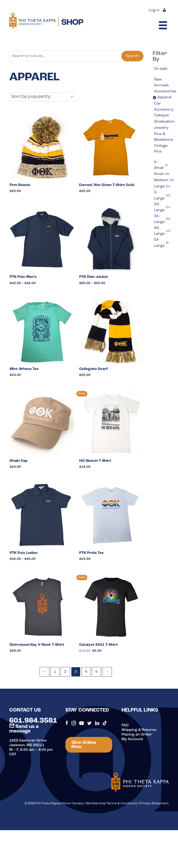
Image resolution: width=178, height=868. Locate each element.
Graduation (164, 122)
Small (162, 174)
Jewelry (161, 128)
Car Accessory (164, 107)
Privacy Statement (154, 803)
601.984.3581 (33, 721)
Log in (154, 10)
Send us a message (24, 729)
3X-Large (162, 219)
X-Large (162, 195)
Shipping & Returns (139, 730)
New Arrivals (161, 83)
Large (162, 187)
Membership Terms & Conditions (112, 803)
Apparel (164, 97)
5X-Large (161, 243)
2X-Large (162, 207)
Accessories (165, 91)
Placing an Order (137, 735)
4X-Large (162, 231)
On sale (161, 69)
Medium (164, 180)
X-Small (161, 165)
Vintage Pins (161, 149)
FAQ (125, 725)
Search (132, 56)
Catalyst (161, 115)
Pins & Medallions (164, 137)
